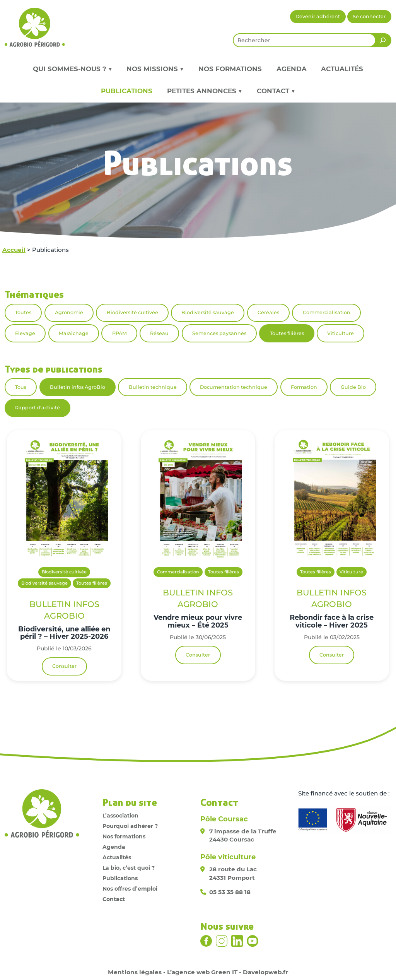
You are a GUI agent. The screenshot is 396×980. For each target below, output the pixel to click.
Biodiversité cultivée (132, 312)
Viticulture (341, 333)
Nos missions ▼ (155, 69)
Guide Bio (353, 387)
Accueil (14, 250)
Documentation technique (234, 387)
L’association (120, 816)
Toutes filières (287, 333)
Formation (304, 387)
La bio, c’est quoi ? (129, 868)
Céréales (268, 312)
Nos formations (230, 69)
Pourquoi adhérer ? (130, 826)
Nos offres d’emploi (130, 889)
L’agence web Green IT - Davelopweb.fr (228, 972)
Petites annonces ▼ (205, 91)
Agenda (292, 69)
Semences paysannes (219, 333)
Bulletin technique (153, 387)
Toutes (23, 312)
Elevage (25, 333)
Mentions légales (135, 972)
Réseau (159, 333)
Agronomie (69, 312)
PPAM (119, 333)
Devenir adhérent (318, 16)
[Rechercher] (383, 40)
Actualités (342, 69)
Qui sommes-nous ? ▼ (73, 69)
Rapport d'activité (38, 408)
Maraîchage (74, 333)
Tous (21, 387)
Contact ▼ (276, 91)
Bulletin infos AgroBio (78, 387)
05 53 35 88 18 (230, 892)
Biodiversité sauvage (208, 312)
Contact (114, 899)
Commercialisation (327, 312)
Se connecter (369, 16)
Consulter (64, 666)
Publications (127, 91)
